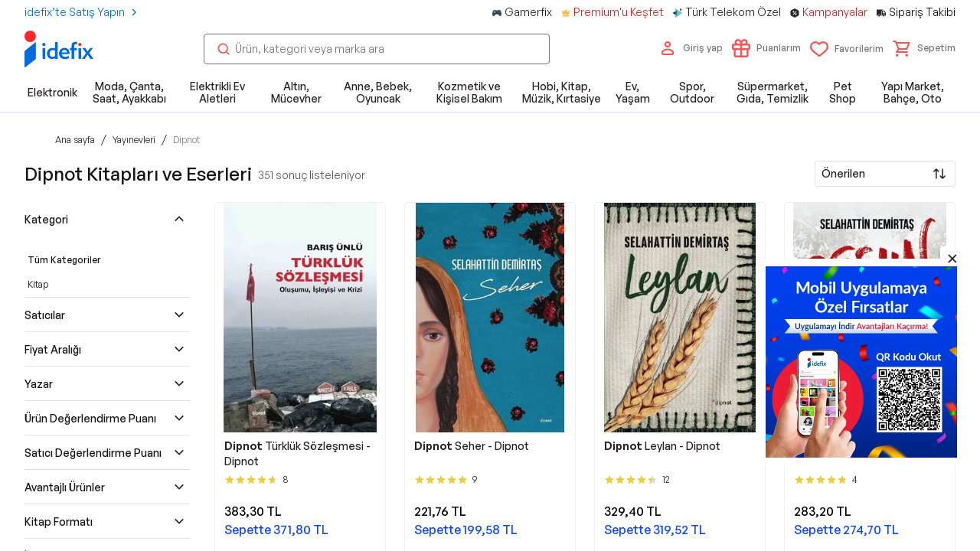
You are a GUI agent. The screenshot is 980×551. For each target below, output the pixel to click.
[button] (924, 48)
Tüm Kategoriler (64, 260)
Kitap (38, 284)
